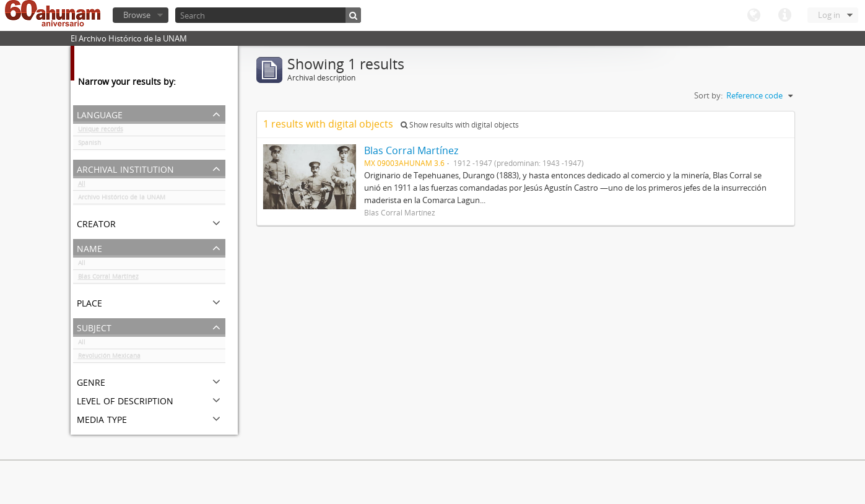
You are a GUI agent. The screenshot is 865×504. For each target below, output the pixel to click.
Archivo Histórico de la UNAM (122, 199)
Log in (829, 15)
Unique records (101, 131)
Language (754, 15)
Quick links (785, 15)
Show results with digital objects (460, 125)
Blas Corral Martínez (108, 279)
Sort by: (708, 95)
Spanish (89, 145)
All (82, 186)
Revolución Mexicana (109, 358)
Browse (137, 15)
